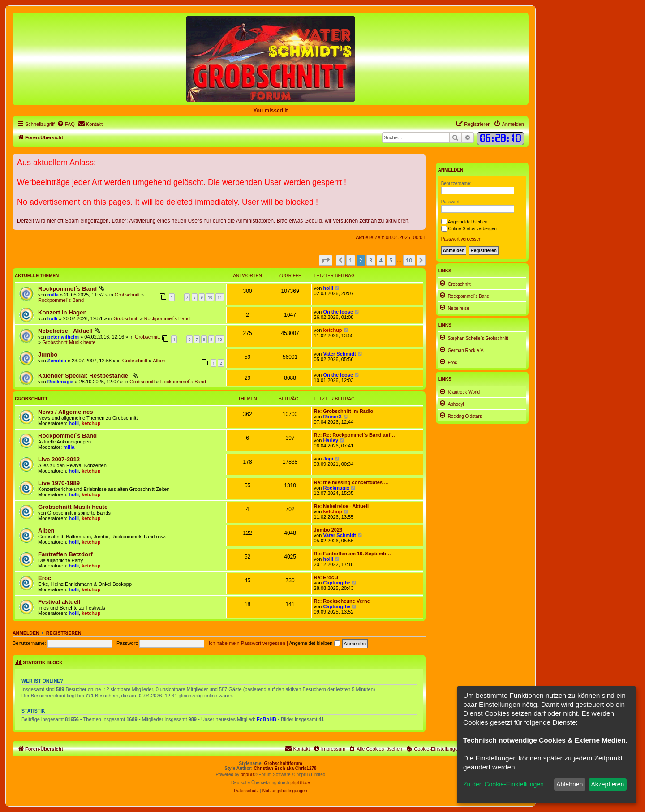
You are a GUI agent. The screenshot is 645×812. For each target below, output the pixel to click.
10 (210, 297)
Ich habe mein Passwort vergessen (247, 643)
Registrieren (64, 633)
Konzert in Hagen (62, 312)
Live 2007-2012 (59, 459)
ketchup (332, 330)
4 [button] (381, 260)
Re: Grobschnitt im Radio (344, 411)
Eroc (45, 578)
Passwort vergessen (461, 239)
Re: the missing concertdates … (352, 482)
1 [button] (350, 260)
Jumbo (48, 354)
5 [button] (391, 260)
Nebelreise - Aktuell (65, 331)
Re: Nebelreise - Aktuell (341, 506)
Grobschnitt (127, 295)
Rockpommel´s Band (67, 289)
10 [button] (409, 260)
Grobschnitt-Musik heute (69, 342)
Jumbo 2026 (328, 530)
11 (219, 297)
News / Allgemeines (66, 412)
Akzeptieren (607, 784)
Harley (331, 440)
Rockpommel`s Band (61, 300)
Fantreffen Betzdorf (65, 554)
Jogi (328, 459)
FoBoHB (267, 719)
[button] (326, 260)
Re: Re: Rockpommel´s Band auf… (355, 435)
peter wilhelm (63, 337)
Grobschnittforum (283, 763)
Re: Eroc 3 (326, 577)
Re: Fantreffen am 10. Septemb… (353, 554)
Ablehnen (570, 784)
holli (328, 288)
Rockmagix (61, 382)
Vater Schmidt (339, 354)
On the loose (338, 312)
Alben (159, 361)
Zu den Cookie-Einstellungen (503, 784)
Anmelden (26, 633)
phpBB (247, 775)
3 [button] (371, 260)
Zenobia (57, 361)
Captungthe (337, 583)
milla (53, 295)
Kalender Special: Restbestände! (84, 376)
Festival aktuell (59, 602)
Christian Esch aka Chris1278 (285, 768)
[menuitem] (66, 124)
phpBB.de (300, 783)
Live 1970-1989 (59, 483)
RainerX (332, 417)
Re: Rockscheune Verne (342, 601)
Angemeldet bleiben (314, 643)
